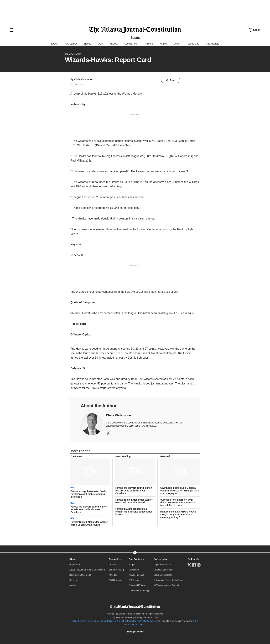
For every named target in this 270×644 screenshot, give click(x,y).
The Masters (213, 44)
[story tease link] (90, 472)
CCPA (196, 621)
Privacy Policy (106, 621)
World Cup (193, 44)
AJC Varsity (71, 44)
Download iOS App (137, 585)
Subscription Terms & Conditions (168, 580)
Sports (54, 44)
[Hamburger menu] (12, 30)
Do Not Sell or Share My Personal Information (135, 621)
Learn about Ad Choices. (135, 625)
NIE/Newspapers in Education (167, 585)
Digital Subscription (162, 565)
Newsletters (134, 570)
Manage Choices (135, 632)
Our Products (136, 559)
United (164, 44)
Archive (73, 585)
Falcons (149, 44)
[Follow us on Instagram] (199, 565)
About (73, 559)
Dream (177, 44)
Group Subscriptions (163, 575)
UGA (101, 44)
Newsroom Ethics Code (80, 575)
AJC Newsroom (116, 580)
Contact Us (115, 559)
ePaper (132, 565)
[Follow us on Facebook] (194, 565)
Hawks (114, 44)
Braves (87, 44)
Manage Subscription (163, 570)
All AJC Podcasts (136, 575)
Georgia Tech (131, 44)
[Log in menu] (255, 30)
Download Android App (139, 591)
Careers (73, 580)
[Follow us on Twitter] (189, 565)
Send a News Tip (117, 570)
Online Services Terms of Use (85, 621)
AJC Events (134, 580)
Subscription (161, 559)
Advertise (113, 575)
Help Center (75, 565)
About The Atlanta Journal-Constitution (87, 570)
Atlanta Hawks (73, 54)
